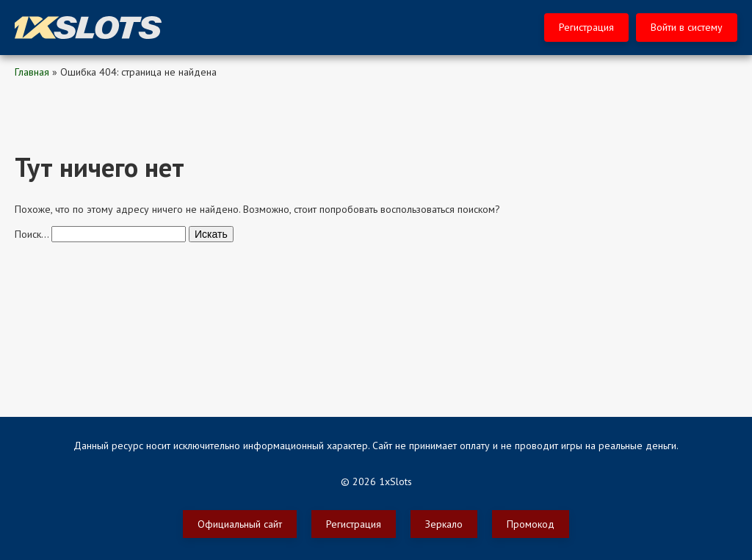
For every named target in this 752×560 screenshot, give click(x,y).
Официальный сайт (240, 524)
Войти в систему (687, 27)
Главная (32, 72)
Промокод (531, 524)
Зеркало (444, 524)
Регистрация (586, 27)
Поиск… (32, 234)
